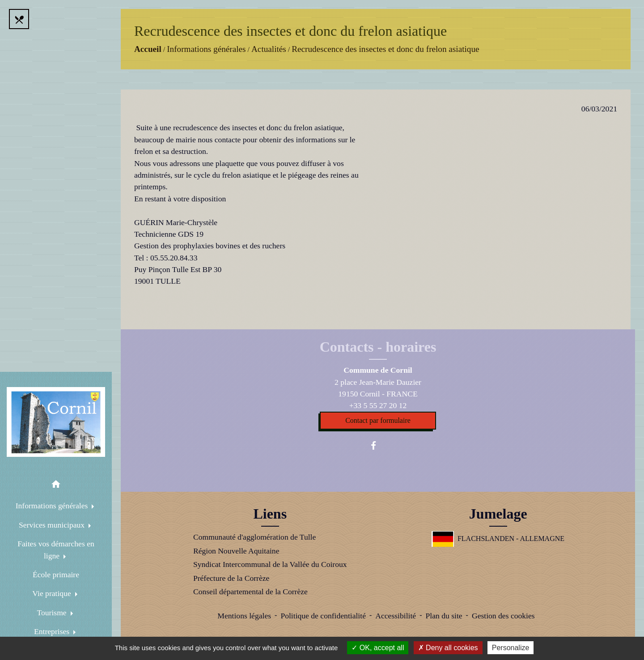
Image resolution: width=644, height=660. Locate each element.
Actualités (269, 49)
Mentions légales (244, 616)
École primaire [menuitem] (56, 575)
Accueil (148, 49)
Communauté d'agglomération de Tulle (254, 537)
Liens (270, 514)
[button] (56, 486)
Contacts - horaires (378, 347)
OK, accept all (378, 648)
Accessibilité (396, 616)
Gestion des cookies (503, 616)
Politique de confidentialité (323, 616)
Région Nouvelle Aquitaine (236, 551)
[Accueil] (56, 422)
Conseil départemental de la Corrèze (250, 592)
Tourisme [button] (53, 613)
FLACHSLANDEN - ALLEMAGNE (498, 539)
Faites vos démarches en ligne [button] (56, 549)
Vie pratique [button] (53, 593)
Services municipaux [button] (53, 525)
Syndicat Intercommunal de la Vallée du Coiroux (270, 564)
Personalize (511, 648)
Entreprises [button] (53, 631)
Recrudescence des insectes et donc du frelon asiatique (385, 49)
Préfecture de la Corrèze (231, 578)
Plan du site (444, 616)
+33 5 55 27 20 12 (378, 405)
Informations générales (206, 49)
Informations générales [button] (53, 506)
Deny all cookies (448, 648)
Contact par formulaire (378, 420)
